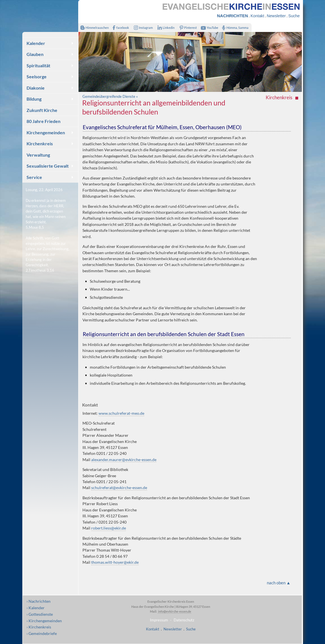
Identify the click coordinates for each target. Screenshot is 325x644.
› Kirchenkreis (39, 627)
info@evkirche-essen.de (174, 611)
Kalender (36, 43)
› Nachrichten (39, 601)
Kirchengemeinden (46, 132)
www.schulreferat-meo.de (121, 413)
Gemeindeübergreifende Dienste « (110, 96)
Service (34, 177)
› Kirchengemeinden (44, 621)
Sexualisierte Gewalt (48, 166)
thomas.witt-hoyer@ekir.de (115, 562)
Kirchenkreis (40, 143)
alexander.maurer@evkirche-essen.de (124, 460)
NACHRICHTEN (233, 16)
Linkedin (165, 28)
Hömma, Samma (234, 28)
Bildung (34, 99)
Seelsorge (37, 76)
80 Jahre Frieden (43, 121)
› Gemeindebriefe (42, 633)
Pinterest (187, 28)
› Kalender (36, 608)
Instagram (142, 28)
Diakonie (36, 88)
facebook (120, 28)
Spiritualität (38, 65)
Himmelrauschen (94, 28)
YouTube (209, 28)
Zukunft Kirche (42, 110)
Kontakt (257, 16)
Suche (294, 16)
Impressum (159, 620)
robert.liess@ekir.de (109, 528)
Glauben (35, 54)
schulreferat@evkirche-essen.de (119, 488)
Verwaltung (38, 155)
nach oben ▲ (279, 583)
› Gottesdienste (40, 614)
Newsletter (276, 16)
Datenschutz (184, 620)
